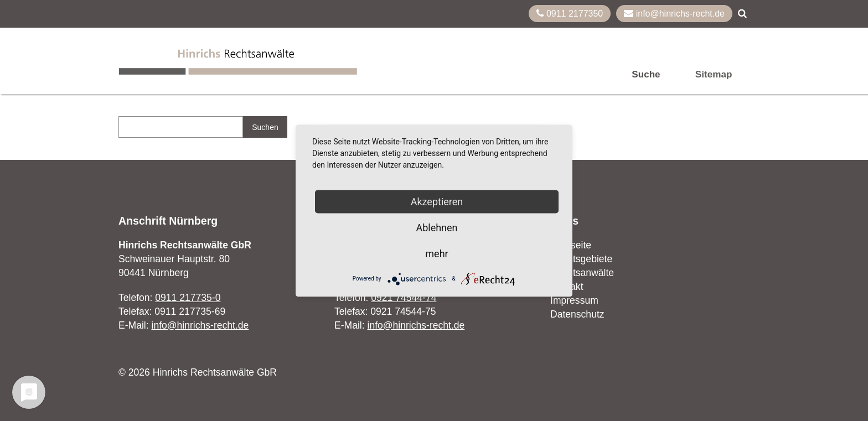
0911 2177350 (570, 13)
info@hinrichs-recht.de (674, 13)
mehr (436, 253)
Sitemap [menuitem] (714, 74)
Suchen (265, 127)
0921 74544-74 (404, 298)
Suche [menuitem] (646, 74)
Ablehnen (436, 227)
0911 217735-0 (188, 298)
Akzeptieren (437, 201)
